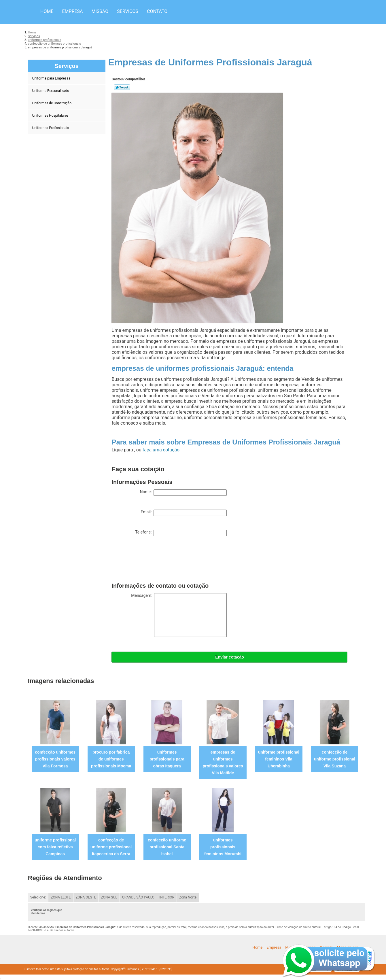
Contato (157, 11)
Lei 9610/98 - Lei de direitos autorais (51, 930)
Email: (184, 513)
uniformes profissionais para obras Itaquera (167, 759)
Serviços (128, 11)
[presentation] (155, 561)
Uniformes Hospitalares (51, 116)
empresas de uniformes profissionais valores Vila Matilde (223, 763)
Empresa (72, 11)
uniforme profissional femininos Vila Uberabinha (279, 759)
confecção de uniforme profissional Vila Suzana (335, 759)
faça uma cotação (161, 450)
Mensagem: (179, 615)
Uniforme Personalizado (51, 91)
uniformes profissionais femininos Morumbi (223, 847)
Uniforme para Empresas (52, 78)
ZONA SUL (109, 897)
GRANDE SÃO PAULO (138, 897)
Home (47, 11)
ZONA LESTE (61, 897)
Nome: (183, 493)
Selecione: (38, 897)
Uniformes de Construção (52, 103)
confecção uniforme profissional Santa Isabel (167, 847)
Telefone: (181, 533)
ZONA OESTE (86, 897)
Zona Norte (188, 897)
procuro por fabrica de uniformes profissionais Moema (111, 759)
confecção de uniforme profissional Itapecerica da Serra (111, 847)
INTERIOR (167, 897)
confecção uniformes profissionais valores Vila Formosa (55, 759)
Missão (100, 11)
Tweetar (122, 87)
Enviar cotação (230, 657)
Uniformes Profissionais (51, 128)
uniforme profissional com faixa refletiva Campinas (55, 847)
